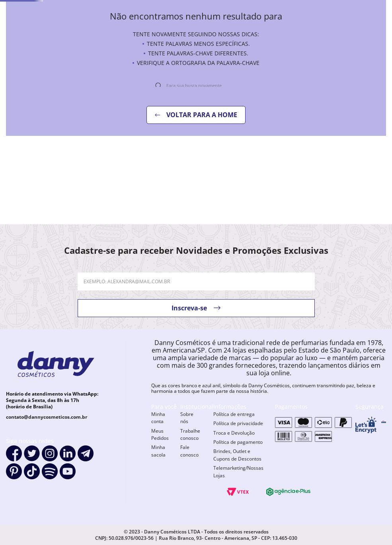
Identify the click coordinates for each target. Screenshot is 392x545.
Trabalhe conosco (190, 434)
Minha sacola (158, 451)
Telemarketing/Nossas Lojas (238, 471)
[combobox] (275, 28)
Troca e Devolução (234, 433)
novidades (176, 50)
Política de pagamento (238, 442)
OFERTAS (220, 50)
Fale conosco (189, 451)
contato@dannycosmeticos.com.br (47, 417)
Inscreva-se (189, 308)
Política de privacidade (238, 423)
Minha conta (158, 418)
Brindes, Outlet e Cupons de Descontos (237, 455)
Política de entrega (234, 414)
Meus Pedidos (160, 434)
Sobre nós (187, 418)
